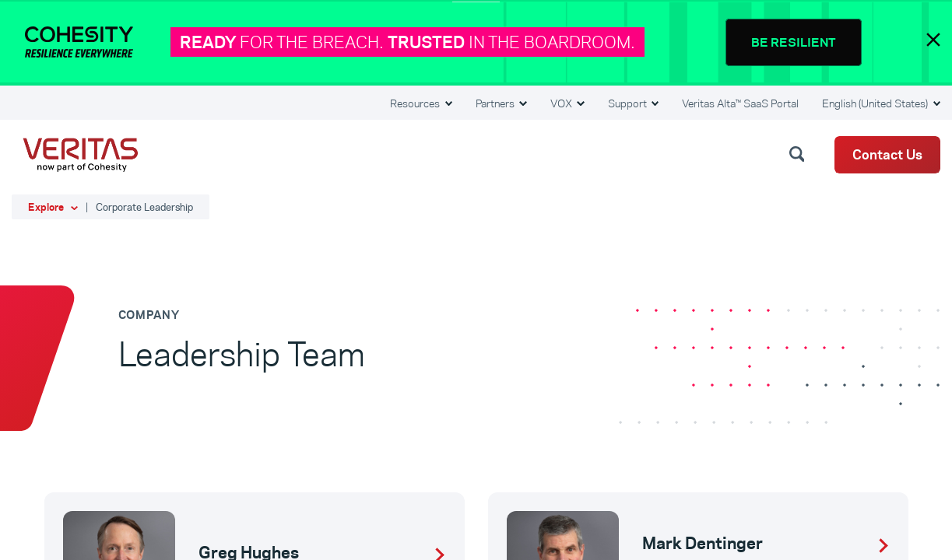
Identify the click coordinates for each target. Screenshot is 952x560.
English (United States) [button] (876, 103)
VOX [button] (562, 103)
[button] (799, 153)
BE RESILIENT (794, 42)
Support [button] (629, 103)
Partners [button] (496, 103)
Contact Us (887, 155)
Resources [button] (416, 103)
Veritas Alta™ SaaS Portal (740, 103)
